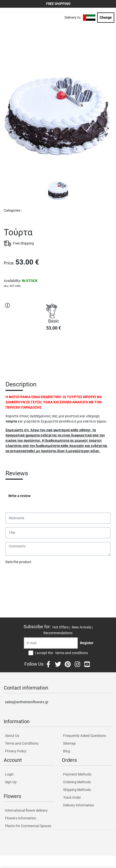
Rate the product (18, 562)
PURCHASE (53, 352)
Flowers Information (21, 818)
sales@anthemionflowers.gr (27, 702)
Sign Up (11, 782)
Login (9, 774)
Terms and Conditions (22, 743)
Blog (67, 751)
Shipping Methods (77, 790)
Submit (14, 575)
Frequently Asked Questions (85, 736)
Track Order (72, 797)
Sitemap (69, 743)
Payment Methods (77, 774)
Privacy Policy (16, 751)
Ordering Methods (77, 782)
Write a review (19, 496)
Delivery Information (79, 805)
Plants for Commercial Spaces (28, 826)
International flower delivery (26, 810)
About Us (12, 736)
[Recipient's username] (51, 643)
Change (106, 17)
